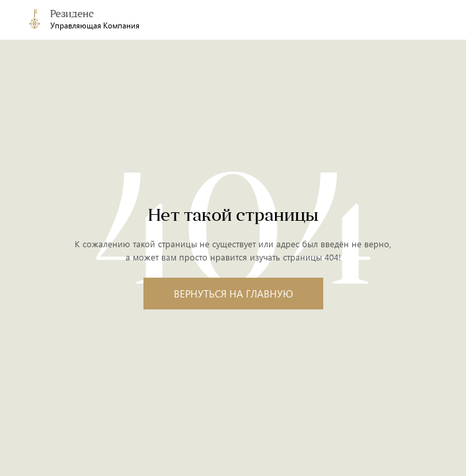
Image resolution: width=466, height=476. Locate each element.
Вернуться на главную (233, 294)
